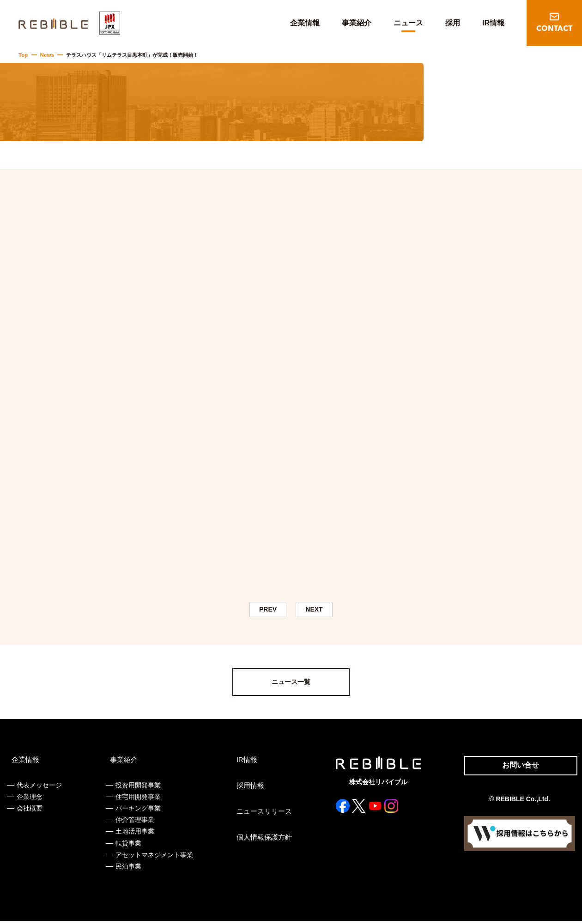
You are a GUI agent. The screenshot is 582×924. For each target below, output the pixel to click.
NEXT (314, 611)
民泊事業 (127, 870)
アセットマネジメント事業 (153, 858)
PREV (268, 611)
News (46, 55)
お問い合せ (516, 769)
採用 (453, 23)
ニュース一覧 (291, 685)
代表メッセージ (39, 788)
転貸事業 (127, 846)
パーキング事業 (137, 811)
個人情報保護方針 (261, 840)
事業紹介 (357, 23)
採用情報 (248, 788)
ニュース (408, 23)
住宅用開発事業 (137, 799)
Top (23, 55)
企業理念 (30, 799)
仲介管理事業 (134, 823)
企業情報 (305, 23)
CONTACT (554, 29)
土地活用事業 (134, 834)
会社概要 (30, 811)
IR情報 (493, 23)
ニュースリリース (261, 814)
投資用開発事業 (137, 788)
